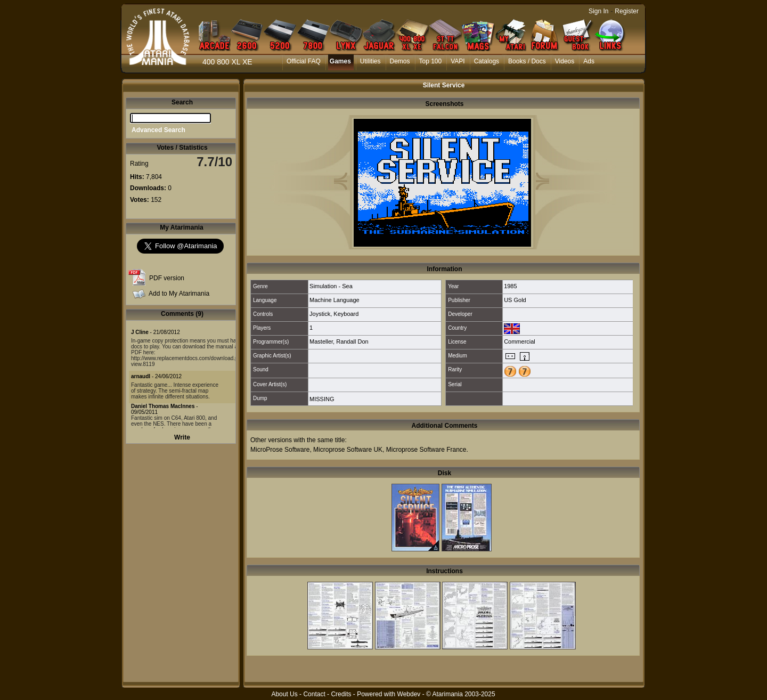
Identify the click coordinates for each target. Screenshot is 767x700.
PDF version (167, 278)
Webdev (409, 694)
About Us (284, 694)
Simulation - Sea (331, 286)
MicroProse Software (280, 450)
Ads (589, 61)
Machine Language (334, 300)
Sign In (598, 11)
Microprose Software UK (348, 450)
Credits (341, 694)
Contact (314, 694)
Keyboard (346, 314)
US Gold (515, 300)
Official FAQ (304, 61)
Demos (400, 61)
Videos (565, 61)
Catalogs (487, 61)
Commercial (520, 341)
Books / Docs (527, 61)
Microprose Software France (426, 450)
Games (340, 61)
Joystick (320, 314)
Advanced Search (158, 130)
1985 (510, 286)
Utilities (370, 61)
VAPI (458, 61)
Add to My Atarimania (179, 294)
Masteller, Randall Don (339, 341)
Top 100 (431, 61)
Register (627, 11)
